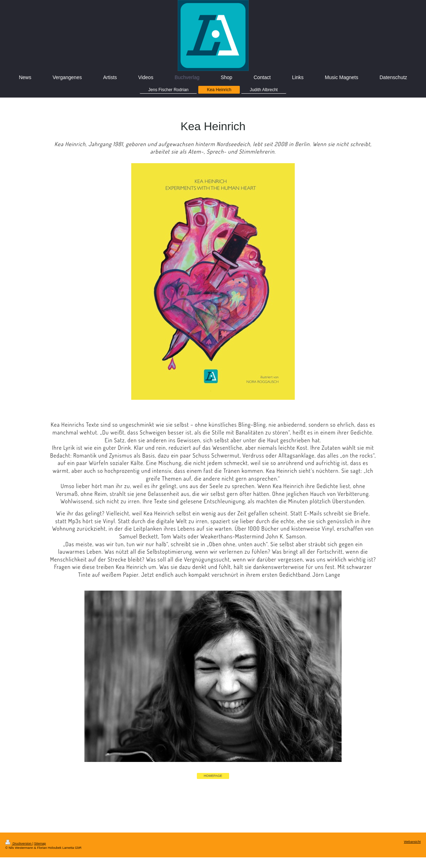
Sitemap (40, 844)
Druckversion (19, 844)
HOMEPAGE (213, 776)
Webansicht (412, 842)
